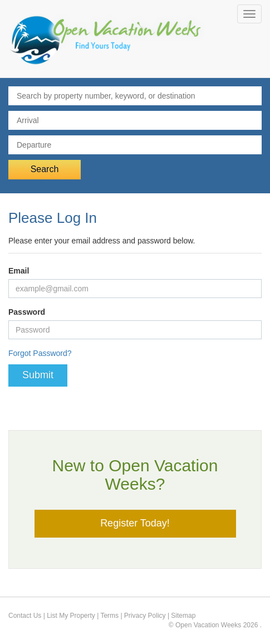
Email (19, 271)
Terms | (112, 616)
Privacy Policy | (148, 616)
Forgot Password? (40, 353)
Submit (38, 375)
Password (27, 312)
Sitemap (183, 616)
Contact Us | (28, 616)
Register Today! (135, 523)
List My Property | (73, 616)
